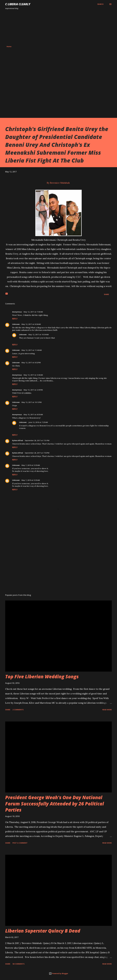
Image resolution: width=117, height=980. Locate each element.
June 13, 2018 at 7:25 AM (38, 422)
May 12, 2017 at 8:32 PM (31, 363)
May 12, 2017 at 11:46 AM (32, 350)
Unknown (16, 324)
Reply (15, 319)
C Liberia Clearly (18, 4)
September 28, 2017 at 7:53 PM (37, 453)
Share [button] (106, 294)
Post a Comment (20, 843)
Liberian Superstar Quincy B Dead (43, 931)
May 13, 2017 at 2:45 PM (33, 390)
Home (9, 46)
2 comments (18, 710)
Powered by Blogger (58, 973)
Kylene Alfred (18, 440)
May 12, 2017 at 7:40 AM (33, 312)
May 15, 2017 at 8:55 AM (33, 415)
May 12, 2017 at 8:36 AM (31, 324)
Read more (107, 710)
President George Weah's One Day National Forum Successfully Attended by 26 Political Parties (55, 804)
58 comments (18, 964)
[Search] (100, 4)
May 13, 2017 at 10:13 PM (32, 402)
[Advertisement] (58, 28)
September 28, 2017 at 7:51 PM (37, 440)
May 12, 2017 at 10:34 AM (39, 335)
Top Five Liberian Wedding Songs (42, 677)
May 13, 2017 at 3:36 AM (33, 375)
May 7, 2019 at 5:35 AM (31, 465)
